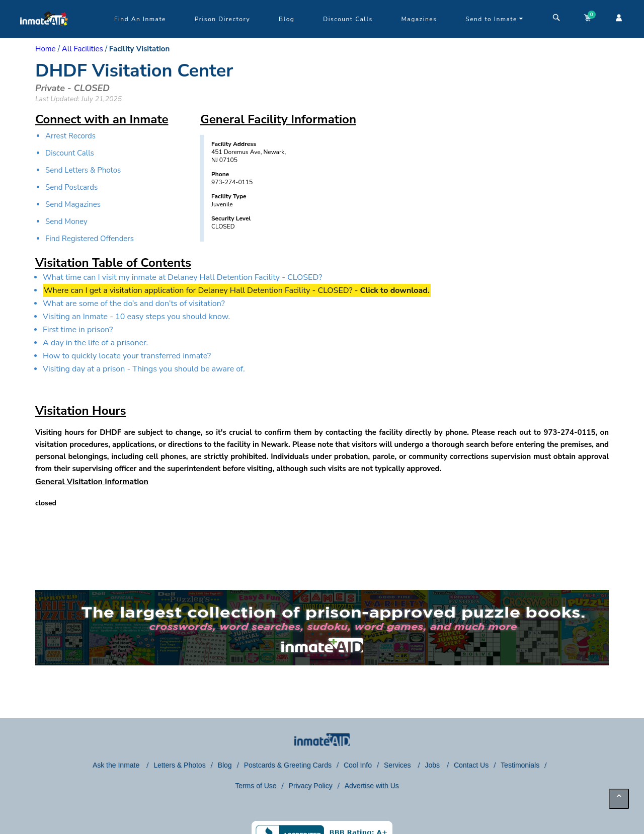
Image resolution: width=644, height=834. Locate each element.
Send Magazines (73, 204)
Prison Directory (222, 19)
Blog (287, 19)
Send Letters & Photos (83, 170)
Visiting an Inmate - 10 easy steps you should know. (136, 317)
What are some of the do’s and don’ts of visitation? (134, 304)
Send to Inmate (495, 19)
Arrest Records (70, 136)
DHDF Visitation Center (134, 71)
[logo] (44, 35)
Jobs (433, 765)
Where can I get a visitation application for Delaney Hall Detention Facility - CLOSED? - (237, 290)
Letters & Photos (180, 765)
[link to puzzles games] (322, 628)
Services (398, 765)
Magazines (419, 19)
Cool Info (358, 765)
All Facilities (83, 49)
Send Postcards (71, 187)
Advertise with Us (372, 786)
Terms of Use (256, 786)
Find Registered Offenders (90, 239)
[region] (537, 209)
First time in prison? (78, 330)
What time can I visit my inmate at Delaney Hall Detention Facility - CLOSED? (182, 277)
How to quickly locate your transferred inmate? (127, 356)
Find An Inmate (140, 19)
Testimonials (520, 765)
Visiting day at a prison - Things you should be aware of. (144, 369)
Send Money (66, 221)
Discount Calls (348, 19)
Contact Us (471, 765)
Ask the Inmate (117, 765)
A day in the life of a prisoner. (95, 343)
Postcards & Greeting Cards (288, 765)
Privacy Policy (311, 786)
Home (46, 49)
